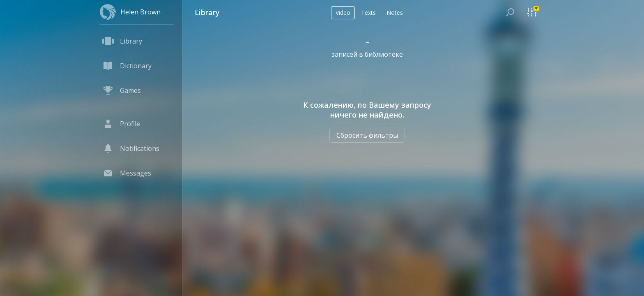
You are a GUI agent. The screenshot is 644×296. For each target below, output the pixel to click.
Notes (395, 13)
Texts (368, 13)
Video (343, 13)
